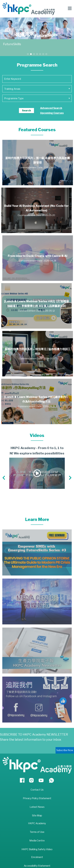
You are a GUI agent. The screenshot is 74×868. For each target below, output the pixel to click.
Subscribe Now (65, 750)
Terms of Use (37, 832)
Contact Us (37, 790)
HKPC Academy (37, 823)
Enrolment (37, 857)
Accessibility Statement (37, 866)
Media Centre (37, 841)
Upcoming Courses (52, 113)
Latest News (37, 807)
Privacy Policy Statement (37, 798)
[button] (28, 54)
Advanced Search (51, 108)
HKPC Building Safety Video (37, 849)
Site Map (37, 816)
